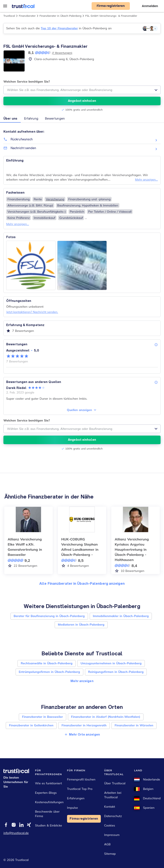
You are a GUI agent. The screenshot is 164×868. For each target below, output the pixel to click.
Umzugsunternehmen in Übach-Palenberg (111, 663)
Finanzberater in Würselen (134, 725)
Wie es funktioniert (48, 783)
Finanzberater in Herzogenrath (84, 725)
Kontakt (110, 807)
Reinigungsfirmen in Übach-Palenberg (116, 672)
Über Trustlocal (115, 783)
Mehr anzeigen (82, 681)
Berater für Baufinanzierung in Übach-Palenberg (49, 616)
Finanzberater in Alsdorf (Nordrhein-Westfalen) (106, 717)
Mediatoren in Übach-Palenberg (81, 625)
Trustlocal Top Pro (80, 789)
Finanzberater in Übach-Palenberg (60, 16)
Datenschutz (113, 816)
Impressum (112, 835)
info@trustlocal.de (16, 833)
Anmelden (150, 6)
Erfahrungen (76, 798)
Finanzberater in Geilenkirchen (31, 725)
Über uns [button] (10, 119)
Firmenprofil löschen (81, 779)
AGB (107, 844)
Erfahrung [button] (31, 119)
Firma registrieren (84, 819)
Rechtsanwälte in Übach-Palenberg (47, 663)
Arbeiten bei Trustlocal (113, 795)
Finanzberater (27, 16)
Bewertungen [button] (55, 119)
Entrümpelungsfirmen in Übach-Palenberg (49, 672)
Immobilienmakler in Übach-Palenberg (121, 616)
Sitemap (110, 854)
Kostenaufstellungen (49, 802)
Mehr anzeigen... (146, 180)
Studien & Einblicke (48, 825)
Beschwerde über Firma (47, 814)
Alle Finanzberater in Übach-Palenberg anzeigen (82, 583)
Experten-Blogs (46, 793)
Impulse (72, 808)
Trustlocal (9, 16)
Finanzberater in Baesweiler (42, 717)
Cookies (110, 825)
